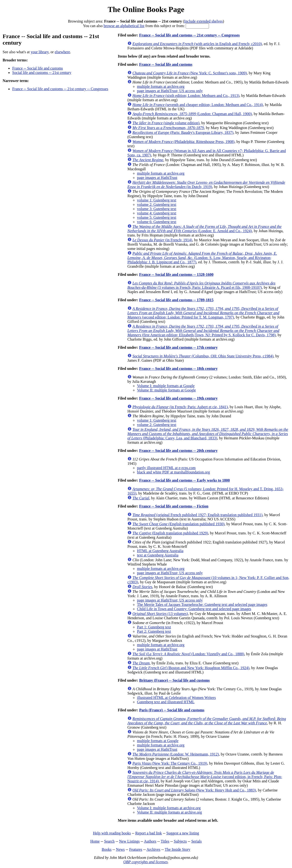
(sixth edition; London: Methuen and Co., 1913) (186, 96)
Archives (153, 849)
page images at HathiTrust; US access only (170, 91)
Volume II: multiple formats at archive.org (169, 812)
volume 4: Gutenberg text (157, 213)
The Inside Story (178, 849)
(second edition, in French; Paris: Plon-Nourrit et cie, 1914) (205, 777)
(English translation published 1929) (170, 533)
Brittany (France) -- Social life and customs (174, 680)
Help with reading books (112, 833)
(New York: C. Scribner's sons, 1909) (190, 73)
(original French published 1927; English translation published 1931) (197, 515)
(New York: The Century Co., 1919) (170, 763)
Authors (150, 841)
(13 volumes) (160, 614)
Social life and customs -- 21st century (42, 73)
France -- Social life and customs (38, 68)
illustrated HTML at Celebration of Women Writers (176, 698)
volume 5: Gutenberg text (157, 217)
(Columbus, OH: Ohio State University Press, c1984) (203, 356)
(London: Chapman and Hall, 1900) (192, 114)
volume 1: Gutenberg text (157, 200)
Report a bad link (149, 833)
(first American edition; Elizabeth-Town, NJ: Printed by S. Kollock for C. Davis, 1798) (203, 331)
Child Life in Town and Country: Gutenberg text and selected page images (194, 609)
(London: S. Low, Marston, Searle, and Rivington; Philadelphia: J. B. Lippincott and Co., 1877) (202, 258)
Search (109, 841)
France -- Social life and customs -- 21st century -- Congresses (60, 89)
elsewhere (62, 52)
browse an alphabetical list (124, 26)
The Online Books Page (146, 9)
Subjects (180, 841)
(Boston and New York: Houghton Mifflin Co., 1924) (191, 668)
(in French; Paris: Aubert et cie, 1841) (180, 407)
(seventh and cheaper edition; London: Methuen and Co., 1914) (198, 105)
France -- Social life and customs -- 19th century (178, 398)
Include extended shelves (204, 21)
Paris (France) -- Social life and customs (172, 710)
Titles (165, 841)
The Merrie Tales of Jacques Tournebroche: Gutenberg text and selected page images (202, 605)
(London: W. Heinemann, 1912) (176, 754)
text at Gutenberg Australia (158, 555)
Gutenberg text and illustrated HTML (166, 702)
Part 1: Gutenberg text (154, 627)
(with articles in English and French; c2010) (197, 44)
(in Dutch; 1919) (206, 185)
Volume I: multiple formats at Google (166, 386)
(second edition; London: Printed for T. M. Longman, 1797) (203, 313)
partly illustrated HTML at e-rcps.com (166, 468)
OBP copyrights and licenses (146, 862)
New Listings (129, 841)
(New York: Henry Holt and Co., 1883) (194, 790)
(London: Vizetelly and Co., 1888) (188, 654)
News (120, 849)
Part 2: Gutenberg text (154, 631)
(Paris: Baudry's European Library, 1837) (183, 133)
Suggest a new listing (183, 833)
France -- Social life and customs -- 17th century (178, 347)
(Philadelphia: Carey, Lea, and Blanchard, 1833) (208, 434)
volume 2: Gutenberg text (157, 204)
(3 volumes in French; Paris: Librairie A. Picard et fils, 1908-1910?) (201, 285)
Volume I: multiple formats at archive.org (169, 808)
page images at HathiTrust (157, 178)
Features (136, 849)
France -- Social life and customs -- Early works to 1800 (185, 480)
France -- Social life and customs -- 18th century (178, 369)
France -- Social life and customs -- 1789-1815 (176, 300)
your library (40, 52)
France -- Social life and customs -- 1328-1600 (176, 275)
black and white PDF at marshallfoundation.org (173, 472)
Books (107, 849)
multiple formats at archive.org (161, 86)
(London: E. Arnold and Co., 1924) (204, 229)
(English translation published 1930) (179, 524)
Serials (197, 841)
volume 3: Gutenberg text (157, 209)
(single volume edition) (166, 123)
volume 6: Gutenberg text (157, 222)
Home (95, 841)
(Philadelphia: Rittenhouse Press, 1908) (183, 142)
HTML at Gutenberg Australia (160, 551)
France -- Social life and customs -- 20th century (178, 451)
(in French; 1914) (162, 240)
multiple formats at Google (158, 741)
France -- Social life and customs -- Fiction (174, 506)
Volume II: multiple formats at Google (166, 390)
